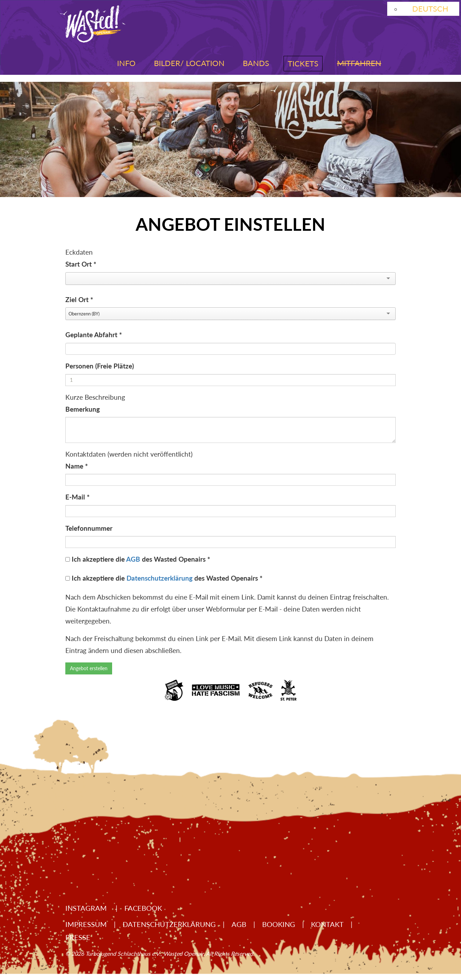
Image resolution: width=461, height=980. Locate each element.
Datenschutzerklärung (160, 578)
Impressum (86, 924)
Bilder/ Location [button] (189, 63)
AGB (133, 559)
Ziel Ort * (79, 299)
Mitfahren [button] (359, 63)
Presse (78, 937)
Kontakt (327, 924)
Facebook (143, 908)
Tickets (303, 63)
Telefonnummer (89, 528)
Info (126, 63)
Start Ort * (81, 264)
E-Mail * (77, 497)
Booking (279, 924)
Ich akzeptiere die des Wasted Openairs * (141, 559)
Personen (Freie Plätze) (100, 366)
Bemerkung (83, 409)
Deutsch (430, 9)
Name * (77, 466)
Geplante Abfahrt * (94, 335)
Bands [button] (256, 63)
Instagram (87, 908)
